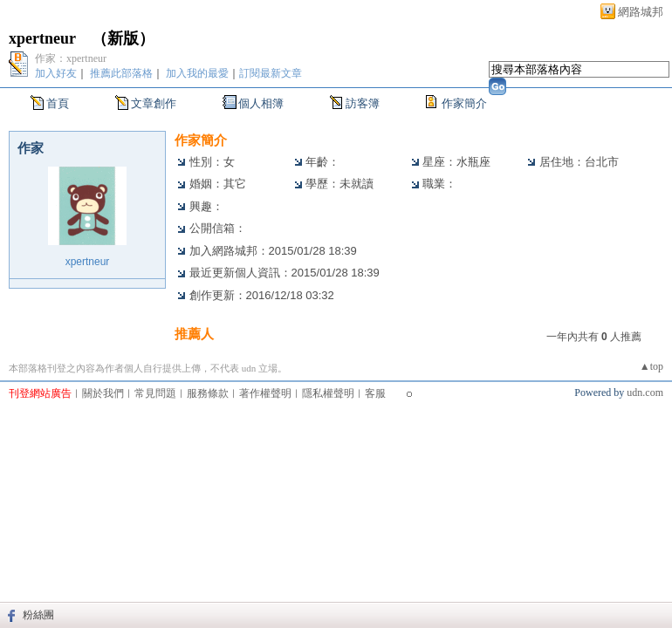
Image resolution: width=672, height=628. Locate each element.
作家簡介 (464, 103)
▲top (651, 366)
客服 (375, 393)
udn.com (645, 392)
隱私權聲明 (328, 393)
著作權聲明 (265, 393)
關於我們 (103, 393)
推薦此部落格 (121, 73)
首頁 (58, 103)
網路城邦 (641, 12)
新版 (123, 38)
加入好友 (56, 73)
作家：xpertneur (71, 58)
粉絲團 (38, 615)
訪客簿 (363, 103)
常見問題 (155, 393)
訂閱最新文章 (271, 73)
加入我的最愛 (197, 73)
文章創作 (154, 103)
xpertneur (42, 38)
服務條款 (208, 393)
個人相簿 (261, 103)
